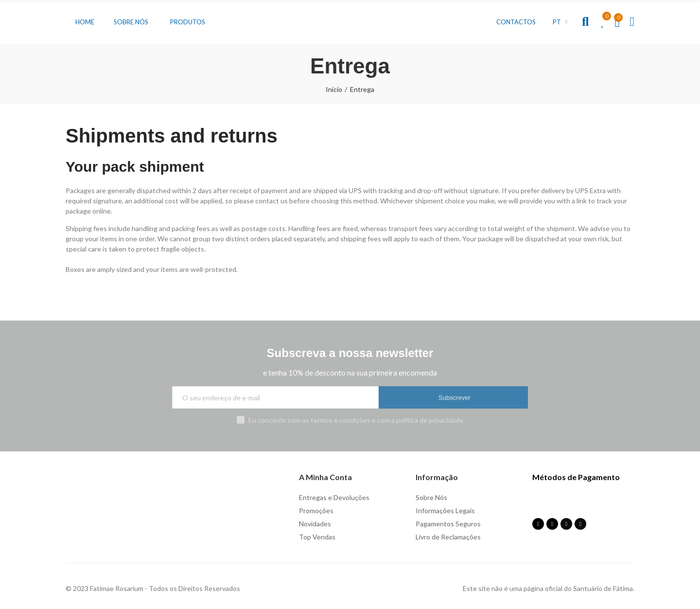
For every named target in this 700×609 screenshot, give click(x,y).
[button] (85, 22)
